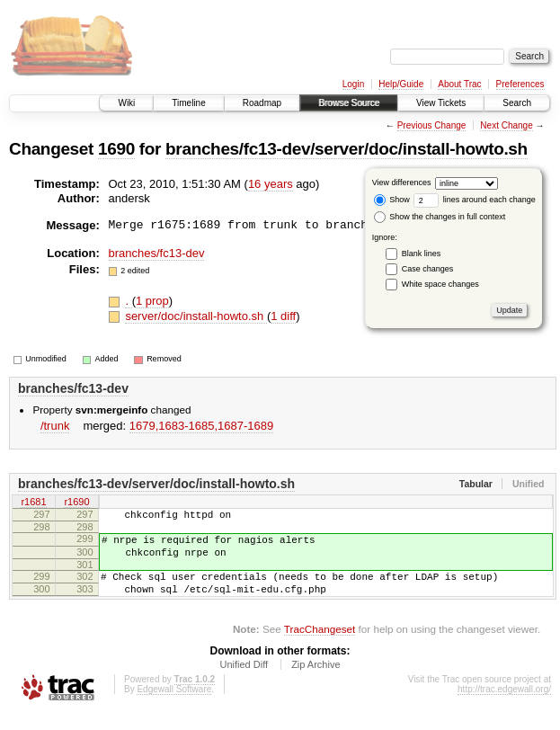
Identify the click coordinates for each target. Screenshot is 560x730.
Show (392, 200)
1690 (116, 149)
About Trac (459, 84)
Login (353, 84)
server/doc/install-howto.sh (196, 316)
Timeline (188, 103)
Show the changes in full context (440, 217)
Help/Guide (401, 84)
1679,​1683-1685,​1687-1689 (201, 426)
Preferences (520, 84)
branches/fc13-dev (157, 253)
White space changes (440, 284)
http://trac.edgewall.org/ (504, 705)
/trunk (55, 426)
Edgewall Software (174, 705)
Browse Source (349, 103)
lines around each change (475, 200)
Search (517, 103)
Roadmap (262, 103)
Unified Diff (244, 681)
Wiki (126, 103)
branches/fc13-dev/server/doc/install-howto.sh (347, 149)
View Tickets (441, 103)
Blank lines (422, 254)
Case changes (428, 269)
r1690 (76, 503)
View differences (402, 182)
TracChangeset (320, 645)
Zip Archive (316, 681)
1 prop (152, 301)
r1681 (33, 503)
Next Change (506, 125)
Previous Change (432, 125)
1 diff (283, 316)
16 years (271, 184)
